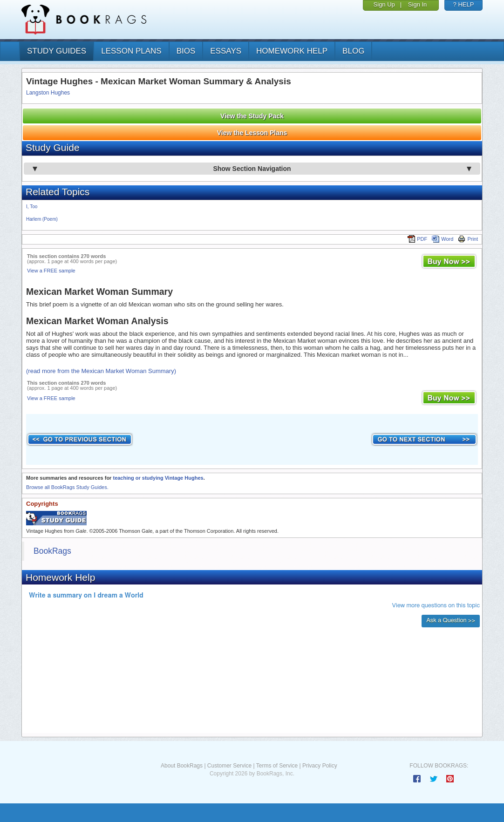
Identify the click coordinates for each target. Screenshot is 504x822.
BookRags (52, 551)
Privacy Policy (320, 766)
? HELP (464, 4)
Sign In (417, 4)
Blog (353, 51)
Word (443, 239)
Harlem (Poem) (42, 219)
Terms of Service (277, 766)
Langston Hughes (48, 93)
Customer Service (229, 766)
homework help (292, 51)
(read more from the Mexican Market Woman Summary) (101, 371)
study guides (57, 51)
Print (468, 239)
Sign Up (384, 4)
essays (226, 51)
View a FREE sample (51, 271)
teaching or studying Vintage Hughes (158, 478)
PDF (417, 239)
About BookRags (182, 766)
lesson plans (131, 51)
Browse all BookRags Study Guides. (67, 487)
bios (186, 51)
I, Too (32, 207)
